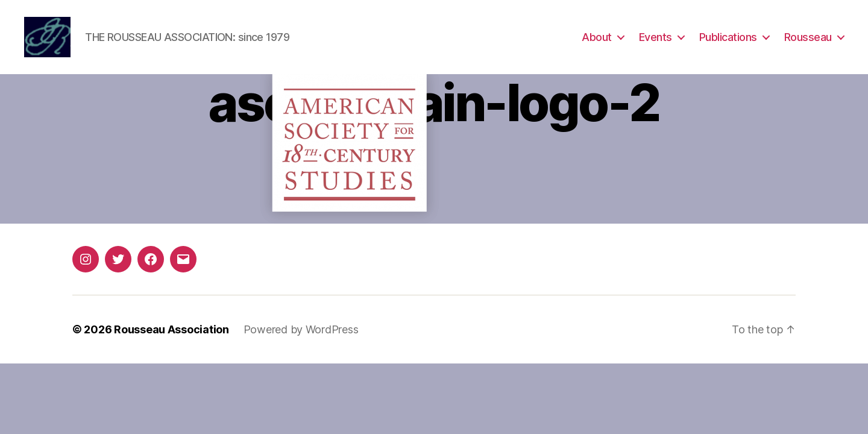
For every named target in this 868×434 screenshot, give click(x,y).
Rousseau (808, 38)
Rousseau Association (171, 331)
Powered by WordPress (301, 331)
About (597, 38)
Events (656, 38)
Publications (728, 38)
